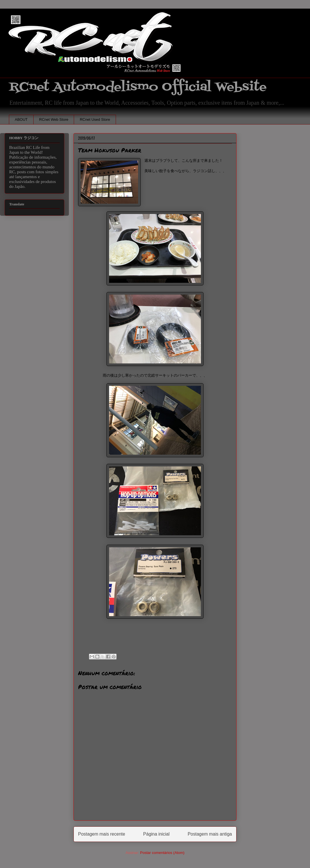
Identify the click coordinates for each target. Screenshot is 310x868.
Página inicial (156, 834)
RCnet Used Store (95, 119)
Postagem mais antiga (210, 834)
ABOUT (21, 119)
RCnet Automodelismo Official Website (138, 87)
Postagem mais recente (102, 834)
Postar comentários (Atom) (162, 853)
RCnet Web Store (54, 119)
